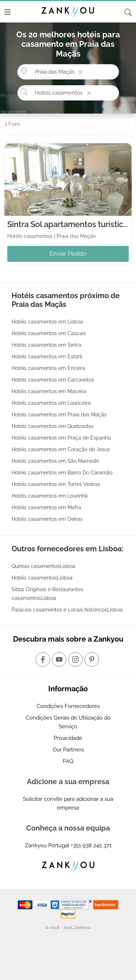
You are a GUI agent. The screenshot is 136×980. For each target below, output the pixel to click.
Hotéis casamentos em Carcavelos (53, 380)
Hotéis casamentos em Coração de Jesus (61, 449)
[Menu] (8, 12)
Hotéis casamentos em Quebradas (53, 426)
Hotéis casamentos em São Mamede (55, 461)
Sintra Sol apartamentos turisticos (70, 224)
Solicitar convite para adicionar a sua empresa (68, 803)
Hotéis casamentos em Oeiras (47, 519)
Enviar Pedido (68, 254)
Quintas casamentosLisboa (44, 566)
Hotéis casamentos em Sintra (46, 345)
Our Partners (68, 750)
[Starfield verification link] (72, 905)
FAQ (68, 761)
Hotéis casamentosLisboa (42, 578)
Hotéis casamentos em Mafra (46, 507)
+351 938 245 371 (91, 845)
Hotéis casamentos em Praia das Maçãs (59, 415)
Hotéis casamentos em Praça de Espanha (61, 438)
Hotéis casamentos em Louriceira (51, 403)
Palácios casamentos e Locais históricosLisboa (67, 610)
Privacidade (68, 738)
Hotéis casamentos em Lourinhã (50, 496)
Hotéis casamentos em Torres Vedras (56, 484)
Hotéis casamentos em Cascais (49, 333)
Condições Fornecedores (68, 706)
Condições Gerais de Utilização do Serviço (68, 722)
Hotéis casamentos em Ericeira (48, 368)
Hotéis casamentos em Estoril (47, 357)
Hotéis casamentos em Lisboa (47, 322)
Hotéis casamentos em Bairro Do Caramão (62, 473)
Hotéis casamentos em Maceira (49, 391)
